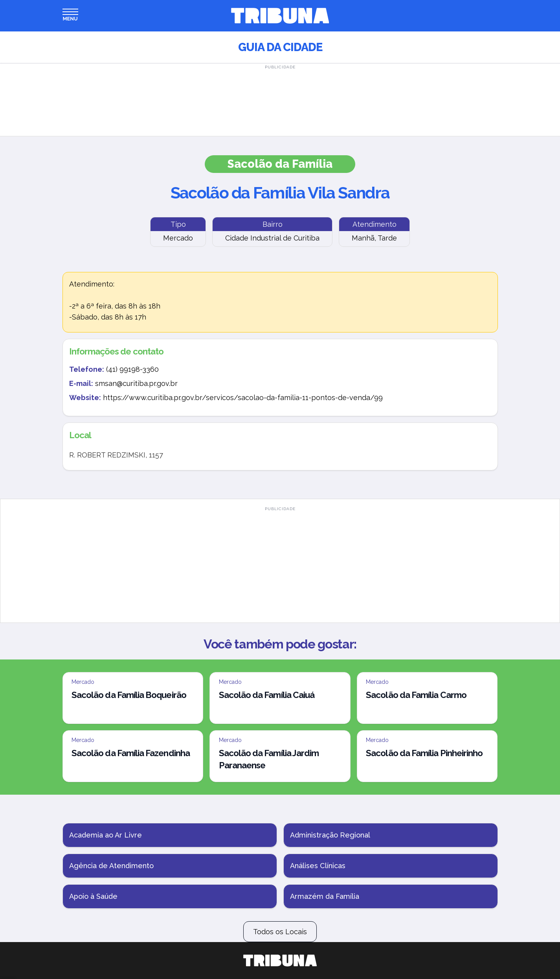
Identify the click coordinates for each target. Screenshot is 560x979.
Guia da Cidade (280, 47)
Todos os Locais (280, 932)
